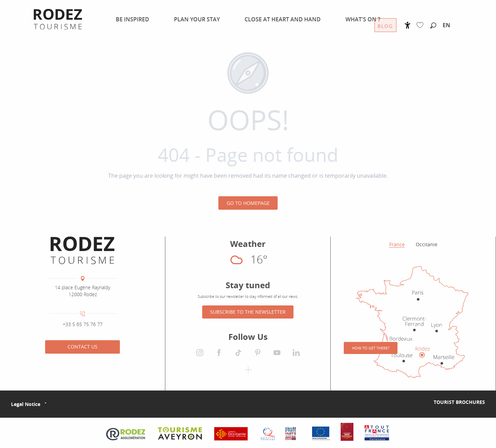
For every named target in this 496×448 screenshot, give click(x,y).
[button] (433, 26)
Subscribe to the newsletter (248, 312)
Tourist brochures (459, 402)
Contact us (82, 347)
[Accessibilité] (408, 25)
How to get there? (371, 348)
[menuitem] (128, 19)
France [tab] (397, 244)
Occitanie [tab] (427, 244)
